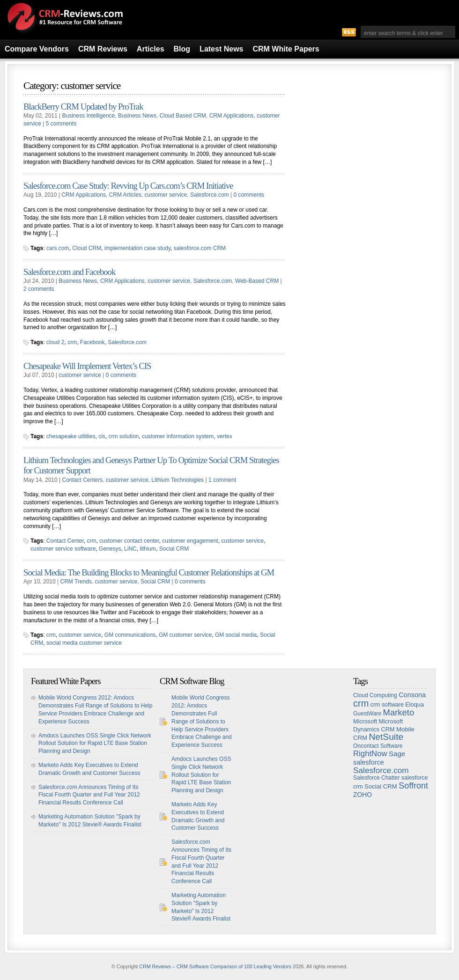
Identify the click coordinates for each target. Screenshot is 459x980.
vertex (225, 436)
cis (102, 436)
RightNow (370, 754)
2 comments (39, 289)
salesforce (369, 762)
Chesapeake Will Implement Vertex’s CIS (87, 366)
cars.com (58, 248)
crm (72, 342)
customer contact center (129, 541)
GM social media (236, 635)
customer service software (63, 549)
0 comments (248, 195)
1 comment (222, 480)
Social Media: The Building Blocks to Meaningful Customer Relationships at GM (149, 572)
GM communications (130, 635)
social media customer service (84, 643)
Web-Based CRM (257, 281)
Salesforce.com (210, 195)
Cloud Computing (375, 695)
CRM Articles (125, 195)
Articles (151, 49)
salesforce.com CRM (200, 248)
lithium (148, 549)
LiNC (130, 549)
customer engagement (190, 541)
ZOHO (363, 795)
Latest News (221, 49)
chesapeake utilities (71, 436)
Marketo (399, 712)
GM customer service (185, 635)
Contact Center (65, 541)
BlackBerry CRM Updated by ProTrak (83, 107)
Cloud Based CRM (183, 116)
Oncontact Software (378, 746)
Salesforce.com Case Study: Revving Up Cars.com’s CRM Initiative (128, 186)
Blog (182, 49)
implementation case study (137, 248)
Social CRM (174, 549)
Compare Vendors (37, 49)
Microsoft (365, 722)
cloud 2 (56, 342)
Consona (412, 695)
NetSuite (386, 737)
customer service (166, 195)
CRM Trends (76, 582)
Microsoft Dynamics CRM (378, 725)
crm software (387, 705)
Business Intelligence (89, 116)
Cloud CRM (87, 248)
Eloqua (415, 704)
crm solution (124, 436)
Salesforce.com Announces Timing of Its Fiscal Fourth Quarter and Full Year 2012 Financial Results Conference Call (89, 795)
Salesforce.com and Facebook (69, 272)
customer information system (178, 436)
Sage (397, 754)
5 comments (61, 124)
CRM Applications (232, 116)
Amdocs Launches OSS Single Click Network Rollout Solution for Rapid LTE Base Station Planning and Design (95, 744)
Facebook (93, 342)
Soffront (413, 786)
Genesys (110, 549)
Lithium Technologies (178, 480)
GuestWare (367, 714)
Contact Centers (83, 480)
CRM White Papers (286, 49)
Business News (137, 116)
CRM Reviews (103, 49)
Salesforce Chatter (376, 778)
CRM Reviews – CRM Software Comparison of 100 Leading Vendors (215, 966)
